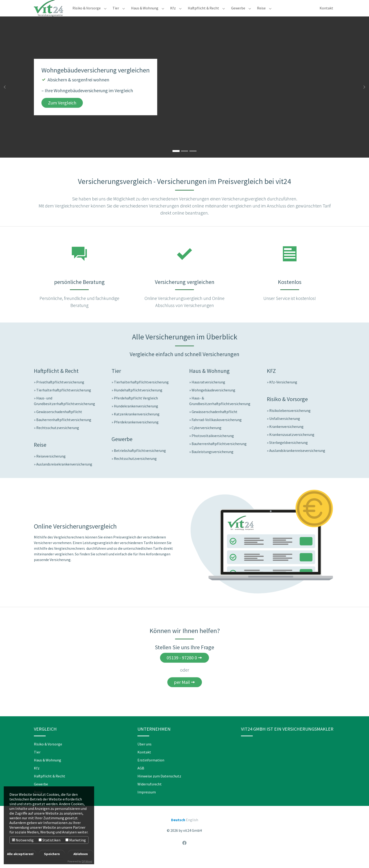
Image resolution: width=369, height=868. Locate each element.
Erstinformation (151, 769)
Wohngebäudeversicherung (213, 399)
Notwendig (23, 840)
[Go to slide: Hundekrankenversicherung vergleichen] (193, 160)
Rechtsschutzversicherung (58, 437)
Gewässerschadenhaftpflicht (59, 421)
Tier (37, 761)
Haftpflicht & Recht (50, 785)
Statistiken (50, 840)
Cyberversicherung (207, 437)
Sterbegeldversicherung (289, 452)
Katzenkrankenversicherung (137, 423)
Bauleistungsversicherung (213, 461)
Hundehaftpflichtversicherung (138, 399)
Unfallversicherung (285, 428)
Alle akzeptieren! (20, 854)
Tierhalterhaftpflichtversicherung (64, 399)
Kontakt (144, 761)
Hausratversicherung (208, 391)
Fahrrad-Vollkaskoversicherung (217, 429)
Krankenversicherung (286, 436)
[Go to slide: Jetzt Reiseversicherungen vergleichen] (184, 160)
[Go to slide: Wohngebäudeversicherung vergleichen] (176, 160)
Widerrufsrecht (150, 793)
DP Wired (87, 861)
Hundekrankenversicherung (136, 415)
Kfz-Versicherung (283, 391)
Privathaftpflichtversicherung (60, 391)
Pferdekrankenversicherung (136, 431)
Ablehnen (81, 854)
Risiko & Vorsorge (48, 753)
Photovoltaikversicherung (213, 445)
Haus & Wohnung (48, 769)
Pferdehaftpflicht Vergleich (136, 407)
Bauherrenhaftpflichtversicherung (64, 429)
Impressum (147, 801)
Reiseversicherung (51, 466)
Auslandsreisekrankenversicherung (64, 474)
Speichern (52, 854)
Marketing (76, 840)
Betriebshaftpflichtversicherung (140, 460)
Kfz (37, 777)
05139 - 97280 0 (182, 667)
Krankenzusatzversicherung (292, 444)
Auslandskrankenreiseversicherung (297, 460)
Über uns (144, 753)
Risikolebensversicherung (290, 420)
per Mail (182, 691)
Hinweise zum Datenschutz (159, 785)
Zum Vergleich (62, 112)
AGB (141, 777)
